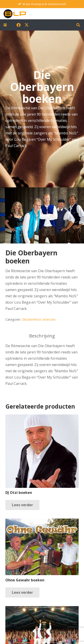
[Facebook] (19, 25)
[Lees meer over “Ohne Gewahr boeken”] (22, 593)
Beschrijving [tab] (42, 336)
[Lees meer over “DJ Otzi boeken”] (22, 505)
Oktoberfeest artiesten (39, 319)
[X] (27, 25)
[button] (5, 25)
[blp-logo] (15, 14)
